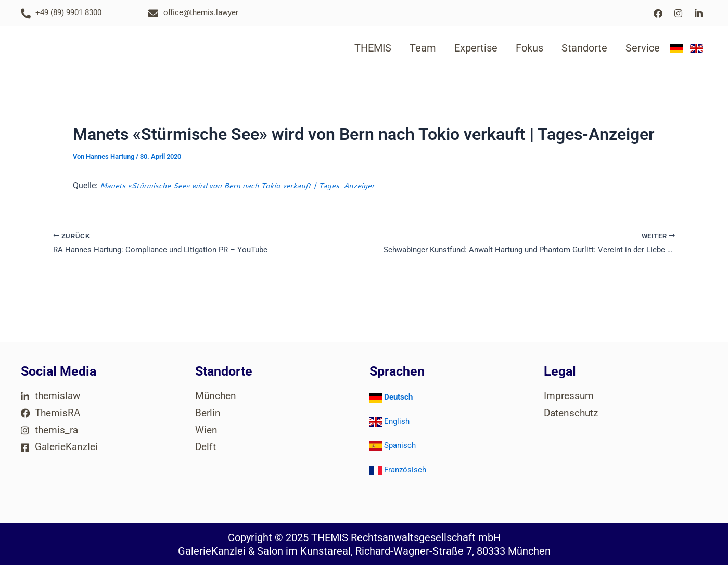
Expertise (476, 48)
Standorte (584, 48)
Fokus (529, 48)
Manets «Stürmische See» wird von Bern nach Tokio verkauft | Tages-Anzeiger (250, 185)
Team (423, 48)
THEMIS (373, 48)
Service (643, 48)
